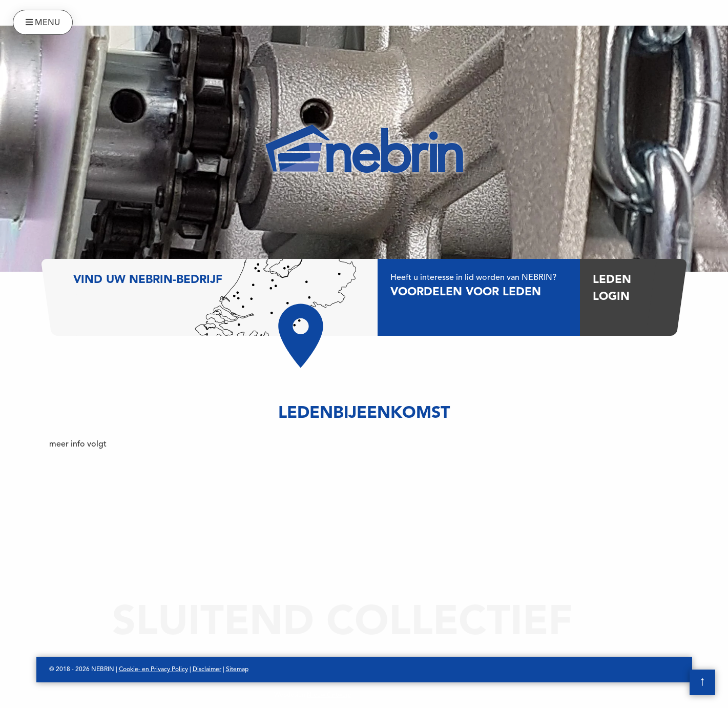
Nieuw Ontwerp (329, 695)
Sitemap (237, 670)
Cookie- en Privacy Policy (153, 670)
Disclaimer (207, 670)
